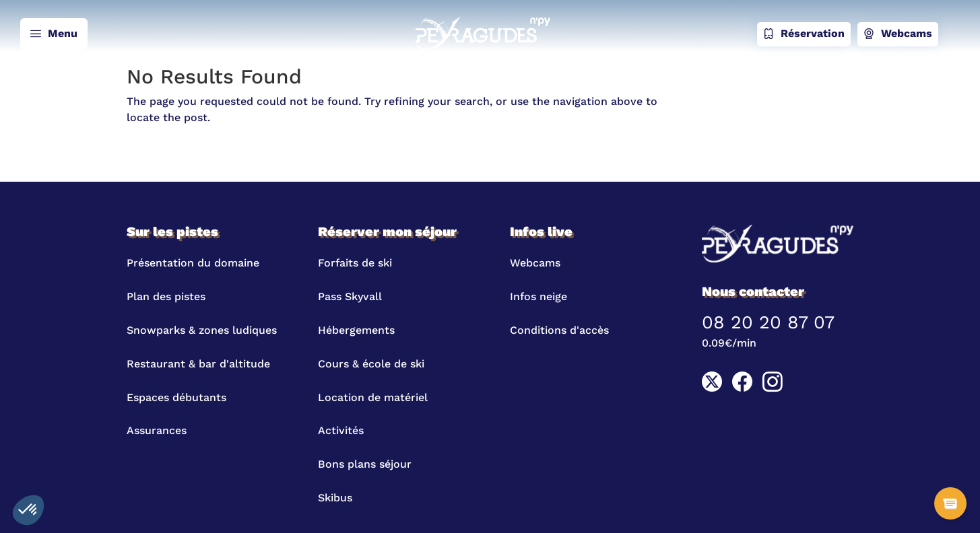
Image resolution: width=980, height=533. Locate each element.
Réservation (804, 34)
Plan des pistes (166, 296)
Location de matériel (373, 397)
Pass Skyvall (350, 296)
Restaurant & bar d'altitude (198, 364)
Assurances (157, 430)
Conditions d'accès (559, 330)
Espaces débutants (176, 397)
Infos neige (538, 296)
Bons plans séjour (365, 464)
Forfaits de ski (355, 263)
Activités (341, 430)
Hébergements (356, 330)
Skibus (335, 498)
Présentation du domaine (193, 263)
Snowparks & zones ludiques (202, 330)
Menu (54, 34)
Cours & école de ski (371, 364)
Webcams (898, 34)
